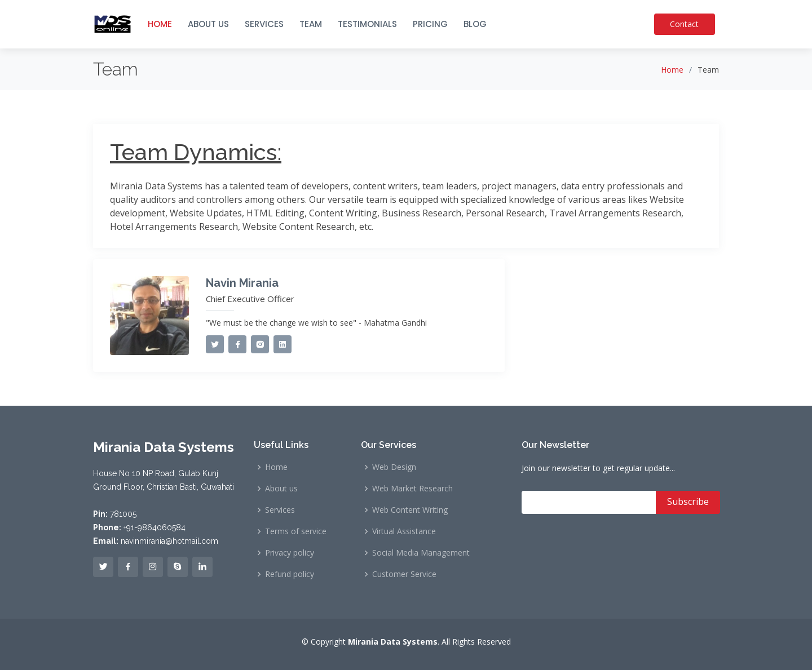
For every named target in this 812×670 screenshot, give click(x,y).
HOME (160, 24)
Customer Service (404, 574)
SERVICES (264, 24)
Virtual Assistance (404, 531)
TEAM (311, 24)
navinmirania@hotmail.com (169, 541)
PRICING (430, 24)
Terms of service (296, 531)
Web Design (394, 467)
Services (280, 510)
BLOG (475, 24)
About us (281, 489)
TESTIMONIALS (367, 24)
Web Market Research (412, 489)
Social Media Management (421, 553)
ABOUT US (208, 24)
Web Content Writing (410, 510)
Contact (688, 24)
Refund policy (290, 574)
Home (672, 70)
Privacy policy (290, 553)
